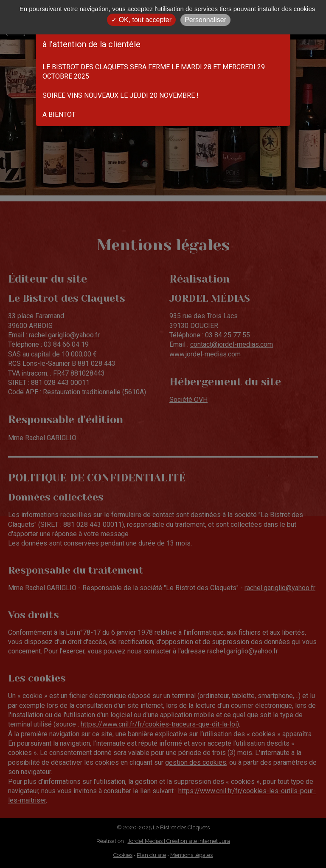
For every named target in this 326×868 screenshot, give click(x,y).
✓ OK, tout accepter (141, 20)
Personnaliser (205, 20)
